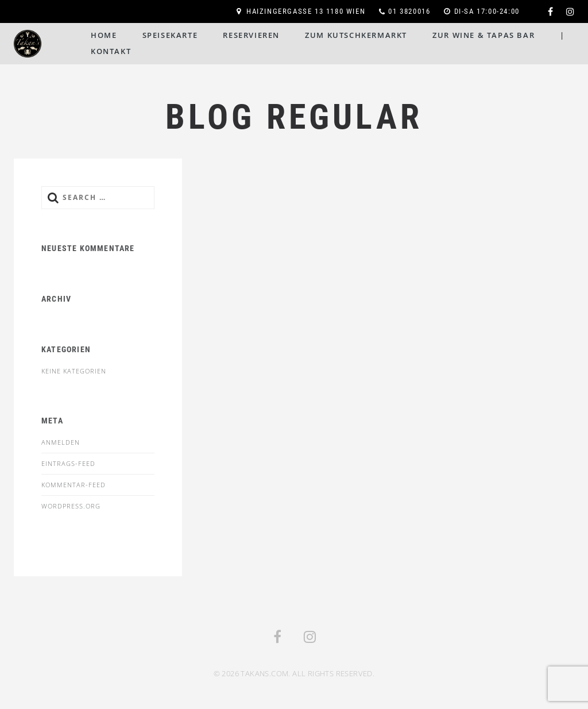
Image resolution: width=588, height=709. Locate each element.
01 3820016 (409, 11)
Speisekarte (170, 35)
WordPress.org (71, 506)
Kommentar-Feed (73, 485)
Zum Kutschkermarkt (356, 35)
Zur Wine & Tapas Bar (483, 35)
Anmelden (61, 442)
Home (104, 35)
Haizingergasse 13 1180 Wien (306, 11)
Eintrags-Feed (68, 463)
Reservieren (251, 35)
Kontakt (111, 51)
